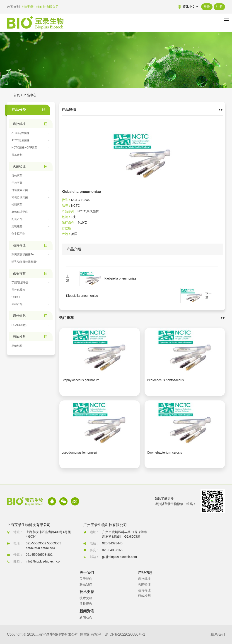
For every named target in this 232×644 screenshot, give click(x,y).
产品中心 (30, 95)
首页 (17, 95)
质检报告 (86, 604)
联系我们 (86, 584)
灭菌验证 (144, 584)
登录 (207, 7)
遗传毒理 (144, 590)
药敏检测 (144, 596)
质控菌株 (144, 579)
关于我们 (86, 579)
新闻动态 (86, 617)
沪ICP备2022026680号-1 (125, 634)
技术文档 (86, 598)
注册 (219, 7)
